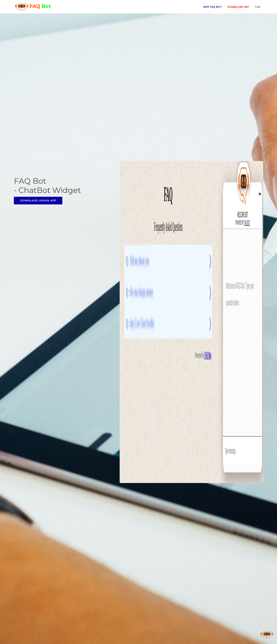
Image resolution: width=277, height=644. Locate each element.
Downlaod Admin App (38, 200)
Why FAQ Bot (213, 6)
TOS (257, 6)
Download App (238, 6)
